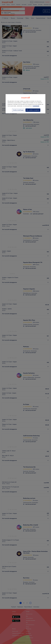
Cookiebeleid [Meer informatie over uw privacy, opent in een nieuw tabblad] (36, 106)
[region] (25, 104)
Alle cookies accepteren (33, 110)
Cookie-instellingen (18, 110)
